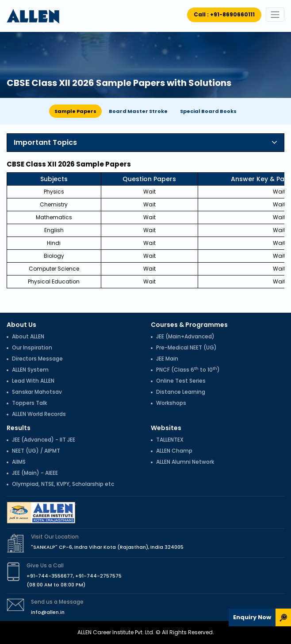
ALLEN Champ (174, 451)
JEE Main (167, 359)
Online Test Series (181, 381)
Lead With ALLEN (33, 381)
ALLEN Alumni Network (185, 462)
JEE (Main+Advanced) (185, 336)
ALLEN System (30, 370)
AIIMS (19, 462)
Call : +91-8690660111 (224, 14)
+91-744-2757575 (98, 576)
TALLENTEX (170, 440)
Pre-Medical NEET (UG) (186, 347)
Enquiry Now (252, 617)
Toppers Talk (29, 403)
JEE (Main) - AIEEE (35, 473)
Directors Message (37, 359)
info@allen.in (48, 612)
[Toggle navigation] (275, 15)
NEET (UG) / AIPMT (36, 451)
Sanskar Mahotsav (37, 392)
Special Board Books (208, 111)
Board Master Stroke (138, 111)
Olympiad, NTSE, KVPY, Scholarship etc (63, 484)
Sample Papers (75, 111)
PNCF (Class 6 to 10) (188, 370)
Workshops (171, 403)
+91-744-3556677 (50, 576)
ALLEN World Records (39, 414)
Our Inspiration (32, 347)
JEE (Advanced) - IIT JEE (44, 440)
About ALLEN (28, 336)
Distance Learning (181, 392)
